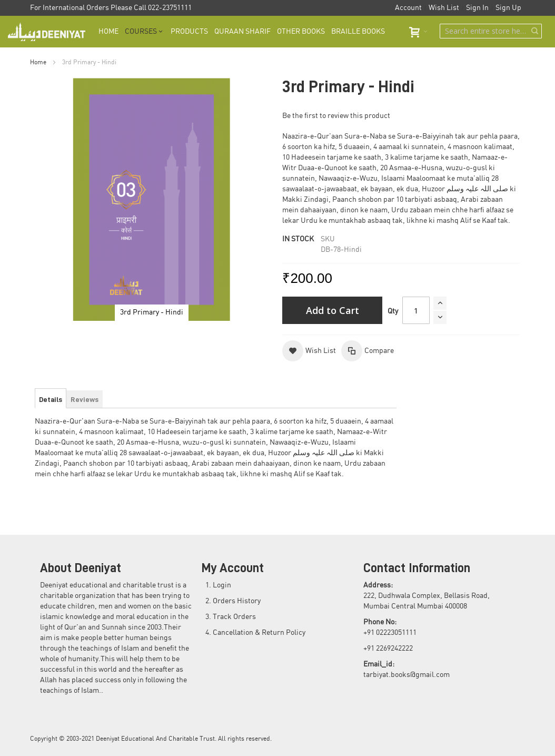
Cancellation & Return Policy (259, 633)
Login (222, 585)
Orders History (237, 601)
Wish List (444, 8)
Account (408, 8)
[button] (309, 351)
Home (38, 62)
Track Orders (234, 617)
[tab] (51, 399)
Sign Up (508, 8)
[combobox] (491, 31)
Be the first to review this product (336, 116)
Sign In (477, 8)
